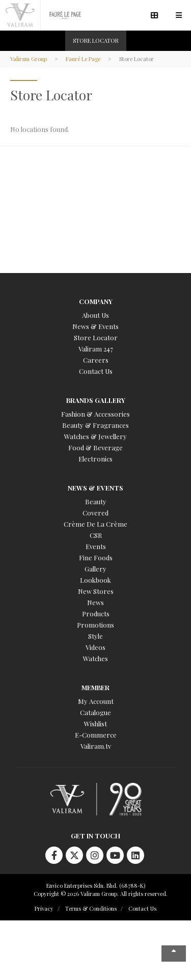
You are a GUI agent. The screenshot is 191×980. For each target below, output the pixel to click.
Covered (95, 513)
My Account (96, 701)
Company (96, 301)
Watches (95, 658)
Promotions (95, 625)
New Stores (96, 591)
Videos (95, 647)
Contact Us (96, 371)
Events (96, 546)
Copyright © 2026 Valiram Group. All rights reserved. (101, 894)
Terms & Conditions (91, 908)
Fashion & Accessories (95, 414)
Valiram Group (29, 59)
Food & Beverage (95, 447)
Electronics (95, 459)
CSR (96, 535)
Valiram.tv (96, 746)
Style (95, 636)
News (95, 602)
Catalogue (95, 712)
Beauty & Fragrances (95, 425)
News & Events (95, 326)
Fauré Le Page (83, 59)
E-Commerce (96, 735)
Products (96, 614)
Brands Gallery (96, 400)
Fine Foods (96, 557)
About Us (95, 315)
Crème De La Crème (95, 524)
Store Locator (96, 337)
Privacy (44, 908)
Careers (96, 360)
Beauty (96, 501)
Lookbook (95, 580)
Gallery (95, 569)
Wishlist (95, 724)
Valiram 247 (96, 349)
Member (95, 687)
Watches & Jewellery (95, 436)
